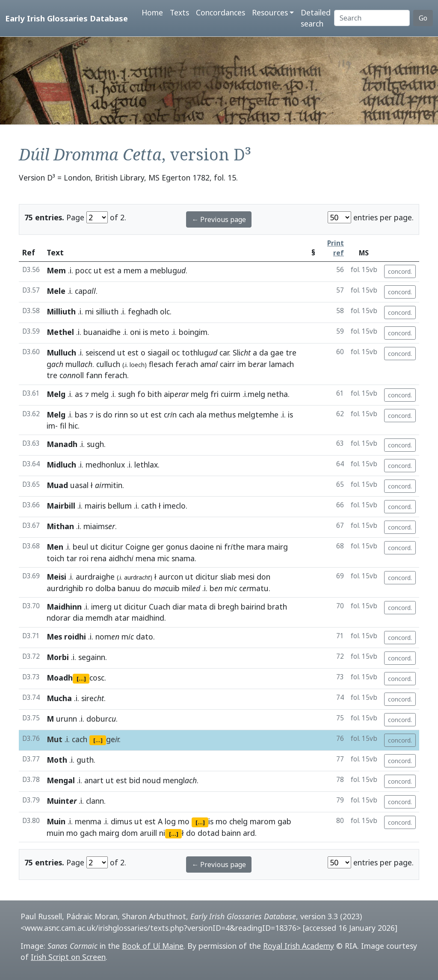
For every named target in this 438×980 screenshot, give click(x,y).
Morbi (58, 657)
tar (72, 558)
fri (215, 394)
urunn (67, 719)
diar (179, 607)
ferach (187, 364)
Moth (57, 760)
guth (85, 760)
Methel (60, 332)
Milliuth (61, 311)
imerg (101, 607)
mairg (278, 547)
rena (99, 558)
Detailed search (316, 18)
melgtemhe (258, 415)
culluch (108, 364)
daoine (202, 547)
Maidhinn (64, 607)
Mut (55, 739)
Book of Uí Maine (153, 946)
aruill (148, 833)
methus (222, 415)
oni (135, 332)
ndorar (59, 618)
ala (201, 415)
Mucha (59, 698)
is (145, 332)
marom (263, 821)
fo (141, 394)
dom (130, 833)
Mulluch (61, 352)
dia (78, 618)
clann (95, 801)
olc (165, 311)
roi (84, 558)
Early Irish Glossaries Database (67, 18)
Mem (56, 270)
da (264, 352)
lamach (281, 364)
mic (163, 558)
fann (94, 375)
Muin (56, 821)
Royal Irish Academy (299, 946)
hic (73, 426)
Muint (62, 801)
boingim (193, 332)
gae (277, 352)
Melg (56, 394)
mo (184, 821)
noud (152, 780)
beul (80, 547)
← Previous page (219, 219)
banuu (129, 588)
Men (55, 547)
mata (198, 607)
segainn (92, 657)
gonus (177, 547)
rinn (121, 415)
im (242, 364)
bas (81, 415)
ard (249, 833)
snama (183, 558)
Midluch (61, 465)
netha (278, 394)
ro (89, 588)
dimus (121, 821)
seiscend (100, 352)
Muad (57, 485)
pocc (83, 270)
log (170, 821)
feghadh (143, 311)
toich (55, 558)
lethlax (146, 465)
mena (145, 558)
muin (55, 833)
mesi (246, 577)
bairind (253, 607)
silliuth (107, 311)
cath (149, 506)
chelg (238, 821)
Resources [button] (270, 12)
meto (160, 332)
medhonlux (105, 465)
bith (155, 394)
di (212, 607)
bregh (228, 607)
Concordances (220, 12)
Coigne (138, 547)
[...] (81, 678)
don (263, 577)
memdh (99, 618)
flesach (161, 364)
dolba (105, 588)
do (108, 415)
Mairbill (61, 506)
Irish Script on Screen (68, 957)
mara (256, 547)
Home (152, 12)
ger (158, 547)
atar (122, 618)
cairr (228, 364)
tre (291, 352)
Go (423, 18)
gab (284, 821)
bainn (231, 833)
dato (145, 637)
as (79, 394)
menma (88, 821)
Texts (179, 12)
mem (133, 270)
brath (277, 607)
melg (100, 394)
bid (135, 780)
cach (186, 415)
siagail (158, 352)
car (224, 352)
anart (94, 780)
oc (176, 352)
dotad (209, 833)
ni (219, 547)
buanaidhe (102, 332)
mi (89, 311)
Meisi (56, 577)
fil (63, 426)
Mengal (61, 780)
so (134, 415)
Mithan (60, 526)
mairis (95, 506)
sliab (228, 577)
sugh (127, 394)
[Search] (372, 18)
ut (98, 270)
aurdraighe (95, 577)
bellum (120, 506)
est (109, 270)
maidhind (148, 618)
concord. (400, 271)
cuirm (231, 394)
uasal (79, 485)
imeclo (174, 506)
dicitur (112, 547)
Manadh (62, 444)
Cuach (160, 607)
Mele (56, 291)
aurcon (171, 577)
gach (88, 833)
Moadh (60, 678)
